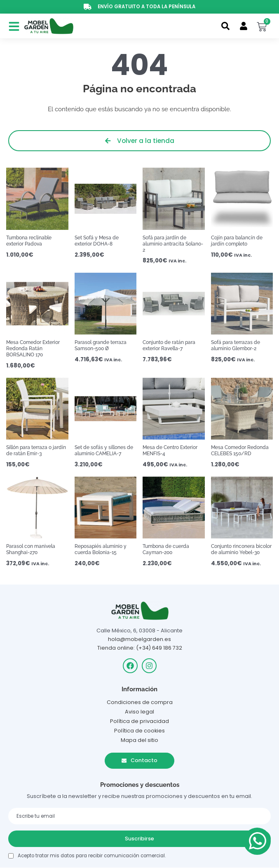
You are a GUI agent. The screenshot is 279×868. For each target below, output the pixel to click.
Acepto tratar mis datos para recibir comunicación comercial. (92, 856)
